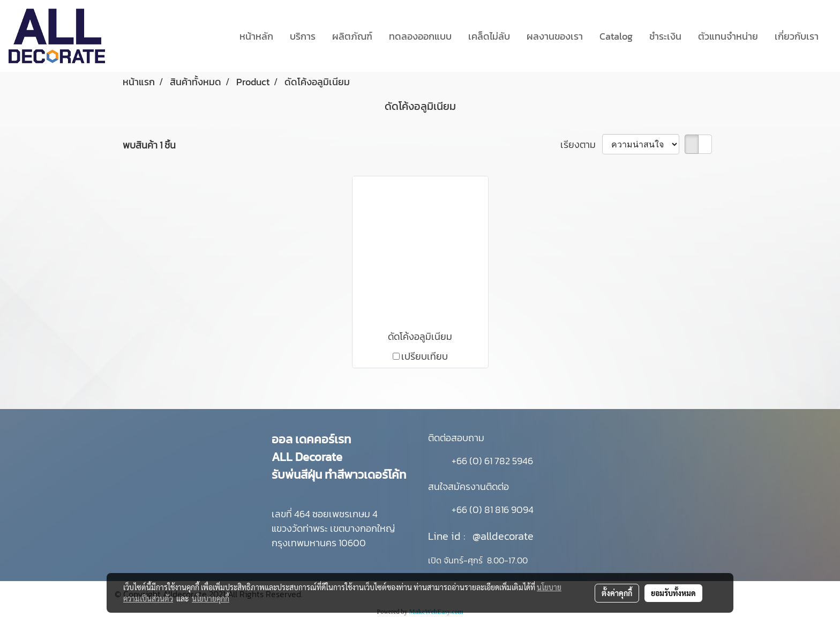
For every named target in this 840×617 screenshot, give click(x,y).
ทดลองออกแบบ (420, 36)
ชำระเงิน (665, 36)
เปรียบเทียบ (425, 356)
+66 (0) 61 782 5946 (492, 461)
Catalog (616, 36)
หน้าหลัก (256, 36)
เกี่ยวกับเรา (797, 36)
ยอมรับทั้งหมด (673, 593)
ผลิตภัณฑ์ (352, 36)
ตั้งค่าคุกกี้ (617, 593)
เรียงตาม (581, 144)
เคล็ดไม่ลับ (489, 36)
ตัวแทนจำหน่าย (728, 36)
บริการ (303, 36)
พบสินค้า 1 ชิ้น (149, 145)
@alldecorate (503, 536)
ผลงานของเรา (555, 36)
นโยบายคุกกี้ (211, 598)
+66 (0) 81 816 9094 (493, 510)
